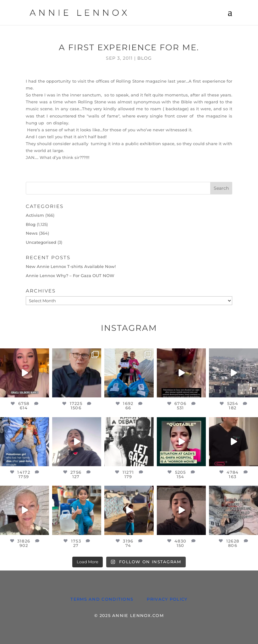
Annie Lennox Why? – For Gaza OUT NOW (70, 276)
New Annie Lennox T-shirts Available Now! (71, 266)
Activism (35, 215)
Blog (145, 58)
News (32, 233)
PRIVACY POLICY (167, 599)
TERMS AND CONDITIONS (102, 599)
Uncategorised (41, 242)
